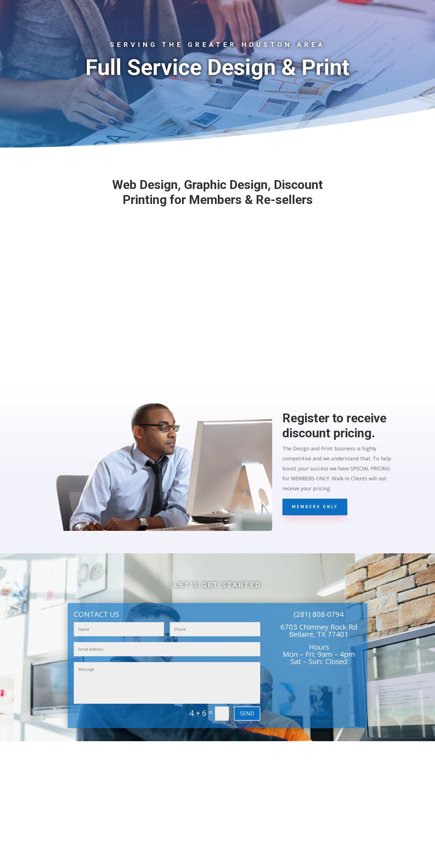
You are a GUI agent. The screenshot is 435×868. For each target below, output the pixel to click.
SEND (247, 713)
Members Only (315, 507)
